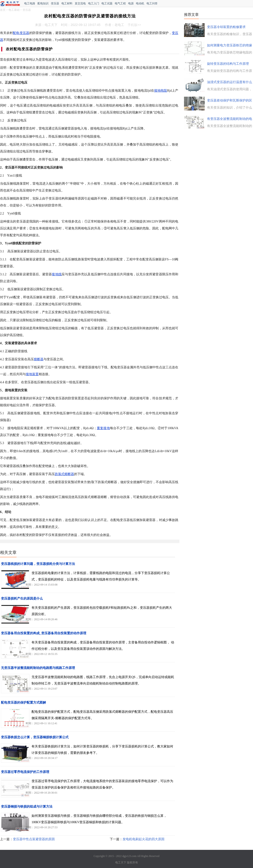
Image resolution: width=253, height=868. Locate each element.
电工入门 (94, 3)
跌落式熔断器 (64, 474)
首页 (3, 10)
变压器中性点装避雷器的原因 (34, 839)
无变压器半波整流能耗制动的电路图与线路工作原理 (38, 668)
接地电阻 (161, 91)
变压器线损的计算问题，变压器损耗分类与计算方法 (38, 564)
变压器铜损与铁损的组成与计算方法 (27, 807)
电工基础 (14, 10)
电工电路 (30, 3)
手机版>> (134, 25)
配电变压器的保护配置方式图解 (23, 703)
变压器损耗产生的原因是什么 (22, 599)
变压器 (55, 3)
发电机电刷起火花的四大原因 (144, 839)
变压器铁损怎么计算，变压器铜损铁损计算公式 (35, 737)
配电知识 (43, 3)
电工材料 (67, 3)
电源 (131, 3)
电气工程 (120, 3)
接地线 (57, 274)
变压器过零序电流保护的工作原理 (25, 772)
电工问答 (152, 3)
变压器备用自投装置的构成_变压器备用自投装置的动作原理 (44, 633)
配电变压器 (21, 33)
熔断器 (39, 359)
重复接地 (103, 428)
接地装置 (32, 374)
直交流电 (80, 3)
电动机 (140, 3)
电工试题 (107, 3)
